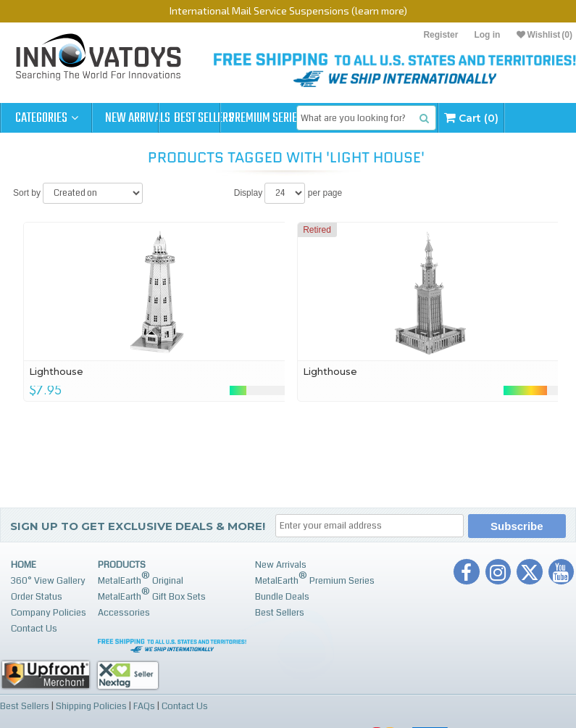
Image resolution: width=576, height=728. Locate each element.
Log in (487, 35)
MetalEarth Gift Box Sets (152, 594)
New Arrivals (138, 118)
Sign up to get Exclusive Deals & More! (138, 526)
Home (24, 565)
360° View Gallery (48, 581)
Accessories (124, 613)
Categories (47, 118)
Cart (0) (542, 118)
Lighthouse (57, 371)
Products (122, 565)
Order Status (37, 597)
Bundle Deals (282, 597)
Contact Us (34, 629)
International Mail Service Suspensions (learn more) (288, 11)
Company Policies (49, 613)
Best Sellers (229, 118)
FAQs (144, 706)
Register (441, 35)
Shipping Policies (91, 706)
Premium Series (320, 118)
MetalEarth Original (141, 578)
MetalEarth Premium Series (315, 578)
